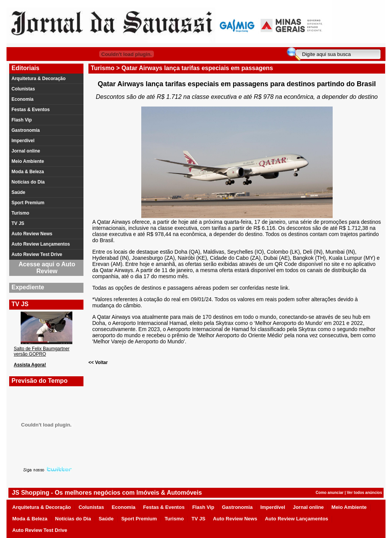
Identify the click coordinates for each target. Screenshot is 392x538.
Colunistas (23, 89)
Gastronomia (26, 130)
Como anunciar (330, 493)
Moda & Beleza (28, 172)
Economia (22, 99)
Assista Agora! (30, 365)
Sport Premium (28, 203)
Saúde (18, 192)
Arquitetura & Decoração (38, 79)
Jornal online (26, 151)
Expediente (28, 287)
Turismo (20, 213)
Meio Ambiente (28, 161)
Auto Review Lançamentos (41, 244)
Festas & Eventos (31, 110)
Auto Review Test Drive (37, 254)
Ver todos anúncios (364, 493)
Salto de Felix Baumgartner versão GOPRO (42, 351)
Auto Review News (32, 234)
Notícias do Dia (28, 182)
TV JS (18, 223)
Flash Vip (22, 120)
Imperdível (23, 141)
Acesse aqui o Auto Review (47, 268)
